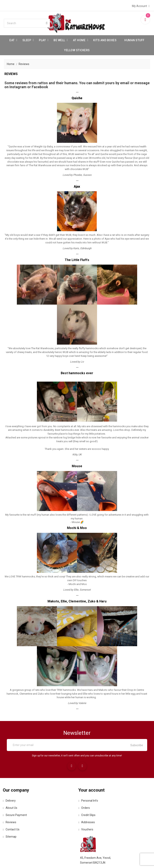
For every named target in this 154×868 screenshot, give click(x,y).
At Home (79, 39)
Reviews (12, 823)
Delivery (11, 802)
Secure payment (17, 816)
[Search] (28, 22)
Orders (86, 809)
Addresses (88, 823)
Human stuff (134, 39)
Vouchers (87, 831)
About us (12, 809)
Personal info (90, 802)
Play (42, 39)
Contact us (13, 831)
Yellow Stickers (77, 49)
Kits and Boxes (105, 39)
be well (59, 39)
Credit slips (89, 816)
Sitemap (12, 838)
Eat (12, 39)
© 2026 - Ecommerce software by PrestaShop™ (77, 860)
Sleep (27, 39)
